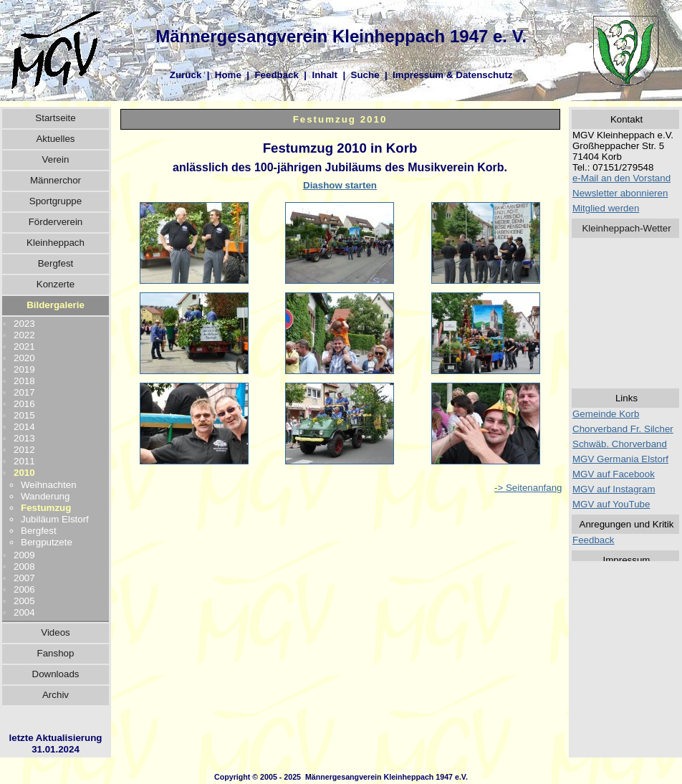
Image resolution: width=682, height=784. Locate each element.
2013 (24, 438)
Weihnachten (49, 485)
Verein (56, 159)
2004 (24, 612)
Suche (365, 75)
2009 (24, 555)
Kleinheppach (56, 243)
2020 (24, 358)
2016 (24, 404)
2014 (24, 427)
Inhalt (325, 75)
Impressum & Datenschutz (452, 75)
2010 (24, 473)
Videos (56, 632)
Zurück (186, 75)
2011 (24, 461)
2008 (24, 567)
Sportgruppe (56, 201)
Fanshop (56, 653)
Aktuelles (55, 139)
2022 (24, 335)
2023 (24, 324)
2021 (24, 346)
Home (228, 75)
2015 (24, 415)
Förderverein (56, 222)
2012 (24, 450)
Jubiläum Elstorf (55, 519)
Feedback (277, 75)
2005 (24, 601)
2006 (24, 589)
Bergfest (56, 263)
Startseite (55, 118)
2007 (24, 578)
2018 (24, 381)
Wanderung (45, 496)
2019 (24, 369)
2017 (24, 392)
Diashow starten (340, 185)
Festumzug (46, 508)
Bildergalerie (56, 305)
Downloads (56, 674)
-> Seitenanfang (528, 488)
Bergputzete (47, 542)
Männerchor (56, 180)
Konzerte (56, 284)
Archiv (56, 695)
